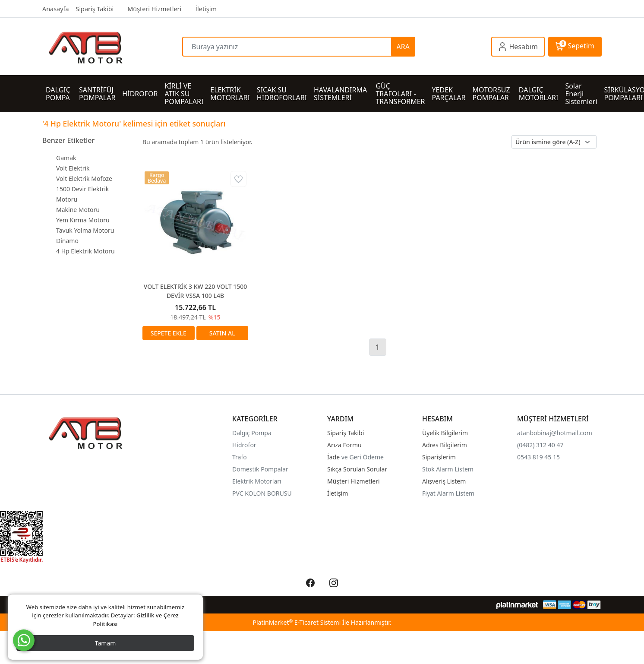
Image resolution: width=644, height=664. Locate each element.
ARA (403, 47)
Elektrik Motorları (257, 481)
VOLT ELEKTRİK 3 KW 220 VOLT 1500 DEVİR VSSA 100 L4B (195, 291)
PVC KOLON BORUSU (262, 493)
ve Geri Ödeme (363, 457)
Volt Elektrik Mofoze (84, 179)
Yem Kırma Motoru (83, 220)
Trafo (240, 457)
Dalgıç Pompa (252, 433)
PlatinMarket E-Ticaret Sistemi (297, 622)
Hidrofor (244, 445)
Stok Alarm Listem (448, 469)
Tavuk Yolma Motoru (85, 230)
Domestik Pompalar (260, 469)
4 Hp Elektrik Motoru (85, 251)
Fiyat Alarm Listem (448, 493)
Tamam (106, 643)
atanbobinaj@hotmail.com (555, 433)
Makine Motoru (78, 210)
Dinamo (67, 241)
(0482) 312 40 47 (540, 445)
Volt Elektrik (73, 168)
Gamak (66, 158)
